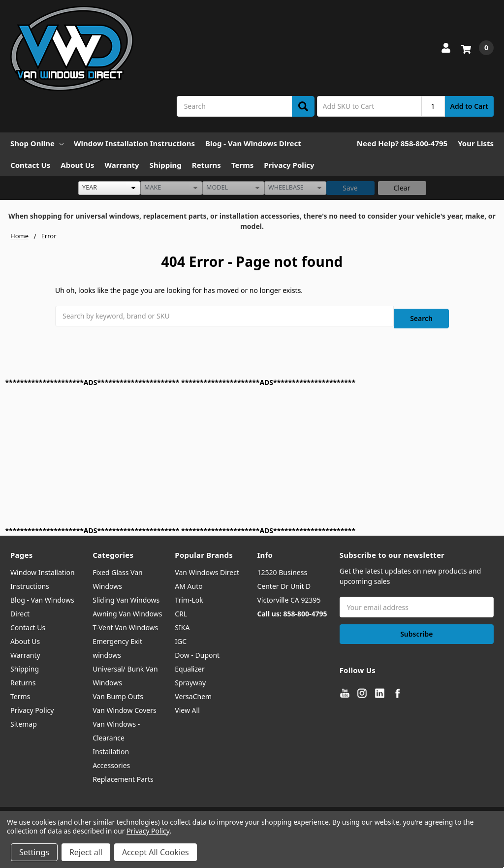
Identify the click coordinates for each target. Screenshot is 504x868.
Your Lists (476, 143)
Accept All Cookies (156, 852)
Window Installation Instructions (134, 143)
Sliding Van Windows (126, 594)
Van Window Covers (125, 704)
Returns (206, 165)
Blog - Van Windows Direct (253, 143)
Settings (34, 852)
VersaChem (193, 691)
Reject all (86, 852)
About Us (77, 165)
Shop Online (37, 143)
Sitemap (24, 718)
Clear (402, 188)
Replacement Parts (123, 773)
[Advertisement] (252, 450)
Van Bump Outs (118, 691)
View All (187, 704)
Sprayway (190, 677)
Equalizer (189, 663)
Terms (242, 165)
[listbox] (109, 188)
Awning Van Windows (127, 608)
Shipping (166, 165)
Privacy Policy (289, 165)
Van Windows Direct (207, 566)
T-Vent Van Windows (125, 622)
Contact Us (30, 165)
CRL (181, 608)
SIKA (182, 622)
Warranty (122, 165)
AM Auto (189, 580)
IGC (181, 635)
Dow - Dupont (197, 649)
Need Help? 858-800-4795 (402, 143)
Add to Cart (469, 106)
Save (350, 188)
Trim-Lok (189, 594)
